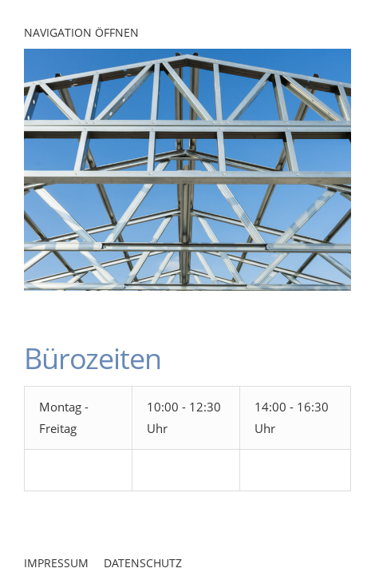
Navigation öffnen (81, 32)
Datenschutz (143, 563)
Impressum (56, 563)
